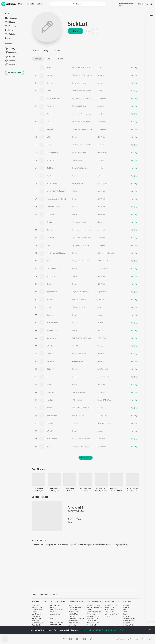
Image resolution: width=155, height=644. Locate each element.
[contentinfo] (85, 620)
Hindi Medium (73, 605)
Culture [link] (126, 607)
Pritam (34, 612)
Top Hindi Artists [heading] (39, 602)
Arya (74, 346)
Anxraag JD (76, 299)
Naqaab (50, 408)
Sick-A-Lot (101, 137)
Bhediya (71, 616)
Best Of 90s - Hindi (93, 605)
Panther (81, 168)
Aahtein (50, 114)
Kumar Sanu (36, 621)
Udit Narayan (37, 614)
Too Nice (50, 160)
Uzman (89, 238)
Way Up (50, 346)
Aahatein (50, 106)
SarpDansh (82, 106)
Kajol (52, 612)
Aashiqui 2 (72, 625)
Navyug (75, 129)
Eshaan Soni (76, 114)
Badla (49, 245)
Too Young (51, 276)
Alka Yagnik (36, 616)
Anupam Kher (55, 605)
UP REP (50, 122)
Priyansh (82, 91)
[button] (127, 4)
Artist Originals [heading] (112, 602)
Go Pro (39, 4)
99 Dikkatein (52, 415)
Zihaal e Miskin (74, 614)
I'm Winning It (52, 153)
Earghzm (75, 145)
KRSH (74, 400)
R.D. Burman (36, 618)
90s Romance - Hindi (94, 616)
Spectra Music (96, 122)
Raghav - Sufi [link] (110, 607)
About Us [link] (127, 605)
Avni (86, 168)
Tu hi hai (50, 168)
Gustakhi (50, 75)
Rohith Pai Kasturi (88, 408)
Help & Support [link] (129, 621)
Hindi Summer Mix (75, 623)
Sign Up (149, 4)
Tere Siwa (51, 230)
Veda (80, 160)
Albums (57, 51)
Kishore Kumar (37, 607)
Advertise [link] (127, 616)
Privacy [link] (132, 618)
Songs (47, 51)
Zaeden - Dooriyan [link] (112, 605)
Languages (126, 3)
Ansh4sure (76, 183)
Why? (49, 137)
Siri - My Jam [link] (110, 612)
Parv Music (82, 75)
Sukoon (100, 315)
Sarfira (50, 83)
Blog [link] (125, 610)
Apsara (50, 307)
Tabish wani (86, 261)
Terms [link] (126, 618)
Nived (74, 122)
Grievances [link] (127, 623)
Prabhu (50, 446)
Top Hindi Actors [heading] (58, 602)
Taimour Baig (77, 408)
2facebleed (90, 245)
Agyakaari (101, 230)
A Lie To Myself (103, 269)
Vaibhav (81, 415)
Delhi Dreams (132, 489)
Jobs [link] (125, 612)
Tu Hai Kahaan (52, 323)
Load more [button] (86, 458)
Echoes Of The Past (104, 400)
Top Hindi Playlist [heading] (95, 602)
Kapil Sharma (52, 292)
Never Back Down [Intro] (56, 199)
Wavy (49, 385)
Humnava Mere (74, 612)
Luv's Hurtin (102, 114)
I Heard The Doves (104, 423)
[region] (85, 595)
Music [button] (21, 4)
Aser (74, 261)
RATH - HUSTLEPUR (79, 153)
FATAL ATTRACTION (117, 489)
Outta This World (54, 207)
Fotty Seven (91, 98)
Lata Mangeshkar (38, 610)
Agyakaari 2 (102, 98)
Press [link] (125, 614)
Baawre (50, 315)
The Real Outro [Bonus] (56, 191)
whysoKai (76, 292)
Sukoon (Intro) (52, 330)
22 (48, 377)
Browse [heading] (54, 619)
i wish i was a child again (56, 253)
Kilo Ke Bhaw (52, 183)
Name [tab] (60, 59)
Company (50, 214)
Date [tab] (50, 59)
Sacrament (51, 423)
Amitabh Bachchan (57, 610)
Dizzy (49, 145)
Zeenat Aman (55, 614)
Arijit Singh (36, 605)
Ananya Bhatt (77, 67)
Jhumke (50, 129)
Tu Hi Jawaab (52, 439)
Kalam (49, 261)
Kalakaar (50, 400)
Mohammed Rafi (38, 623)
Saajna (49, 67)
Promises (51, 392)
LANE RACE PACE (104, 261)
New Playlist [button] (15, 72)
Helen (52, 607)
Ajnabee (50, 176)
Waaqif (50, 431)
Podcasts (30, 4)
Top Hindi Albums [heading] (76, 602)
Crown (49, 284)
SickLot (78, 24)
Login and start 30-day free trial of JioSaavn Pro (104, 630)
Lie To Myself (52, 269)
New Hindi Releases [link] (57, 622)
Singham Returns (54, 98)
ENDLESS (50, 361)
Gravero (85, 67)
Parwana (50, 299)
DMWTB (50, 354)
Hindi (121, 5)
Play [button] (75, 31)
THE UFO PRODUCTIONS (81, 338)
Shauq (49, 222)
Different (51, 369)
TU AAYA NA (52, 338)
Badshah (89, 75)
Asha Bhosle (36, 625)
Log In (141, 4)
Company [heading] (127, 602)
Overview (36, 51)
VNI (78, 346)
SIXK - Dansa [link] (110, 610)
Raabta (50, 91)
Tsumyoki (90, 230)
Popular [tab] (38, 59)
